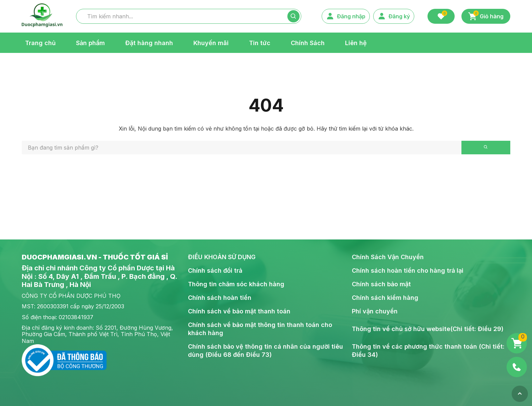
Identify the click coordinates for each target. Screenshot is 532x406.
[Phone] (517, 367)
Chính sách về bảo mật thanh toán (239, 311)
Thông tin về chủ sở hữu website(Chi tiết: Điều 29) (428, 329)
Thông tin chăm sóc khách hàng (236, 284)
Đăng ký (394, 16)
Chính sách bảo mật (381, 284)
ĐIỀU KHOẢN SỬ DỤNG (222, 257)
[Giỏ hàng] (517, 343)
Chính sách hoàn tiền (220, 298)
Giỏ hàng (486, 15)
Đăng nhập (346, 16)
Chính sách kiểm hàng (385, 298)
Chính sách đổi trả (215, 270)
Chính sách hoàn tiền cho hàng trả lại (408, 270)
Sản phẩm (90, 43)
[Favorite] (441, 16)
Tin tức (260, 43)
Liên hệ (356, 43)
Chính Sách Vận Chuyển (388, 257)
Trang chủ (40, 43)
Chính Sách (308, 43)
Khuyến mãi (211, 43)
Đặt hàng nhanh (149, 43)
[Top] (520, 394)
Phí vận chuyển (375, 311)
